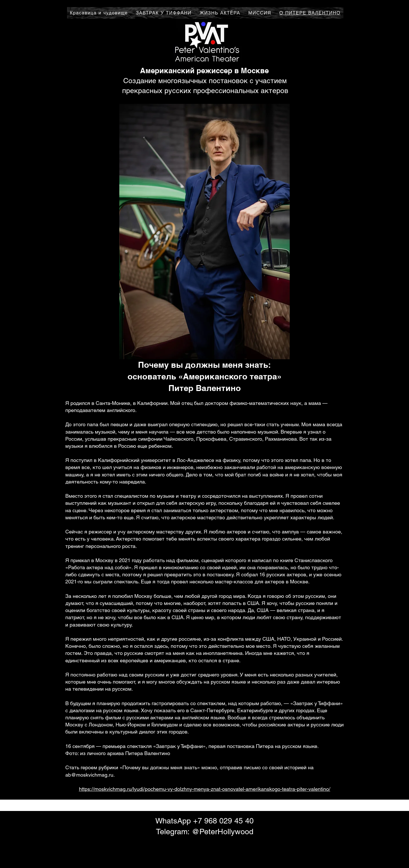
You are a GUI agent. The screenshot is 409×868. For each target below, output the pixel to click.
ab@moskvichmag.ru (89, 775)
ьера (120, 746)
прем (108, 746)
